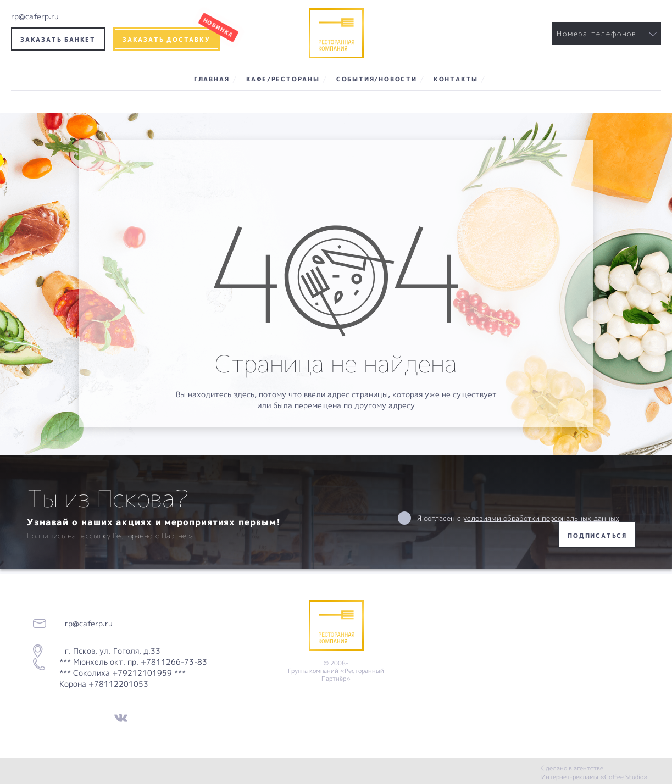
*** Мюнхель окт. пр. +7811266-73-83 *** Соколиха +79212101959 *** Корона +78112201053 (133, 673)
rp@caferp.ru (35, 16)
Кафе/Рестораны (283, 79)
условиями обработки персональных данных (541, 518)
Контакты (456, 79)
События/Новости (377, 79)
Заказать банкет (58, 39)
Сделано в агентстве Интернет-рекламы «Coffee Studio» (595, 772)
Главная (212, 79)
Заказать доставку (166, 39)
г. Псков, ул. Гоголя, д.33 (109, 651)
